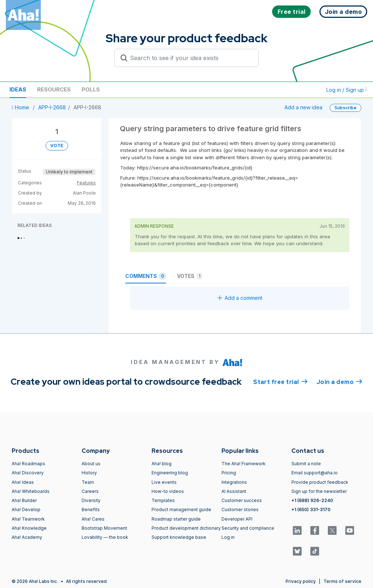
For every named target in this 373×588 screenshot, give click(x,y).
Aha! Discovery (28, 473)
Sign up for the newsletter (319, 491)
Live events (164, 482)
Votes (190, 276)
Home (21, 107)
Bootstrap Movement (104, 528)
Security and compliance (248, 528)
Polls (91, 89)
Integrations (234, 482)
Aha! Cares (93, 519)
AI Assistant (234, 491)
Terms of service (342, 581)
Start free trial (280, 381)
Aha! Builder (24, 500)
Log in (228, 537)
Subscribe (345, 108)
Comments (146, 276)
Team (88, 482)
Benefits (91, 509)
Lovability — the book (105, 537)
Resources (54, 89)
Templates (163, 500)
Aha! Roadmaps (28, 464)
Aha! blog (162, 464)
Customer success (242, 500)
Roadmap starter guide (176, 519)
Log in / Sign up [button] (347, 90)
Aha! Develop (26, 509)
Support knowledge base (179, 537)
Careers (90, 491)
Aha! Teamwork (28, 519)
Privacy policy (301, 581)
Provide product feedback (320, 482)
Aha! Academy (27, 537)
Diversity (91, 500)
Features (86, 183)
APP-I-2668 (52, 107)
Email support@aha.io (315, 473)
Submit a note (306, 464)
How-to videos (168, 491)
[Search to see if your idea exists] (190, 58)
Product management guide (181, 509)
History (89, 473)
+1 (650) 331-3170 (311, 509)
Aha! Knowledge (29, 528)
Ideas (18, 89)
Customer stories (240, 509)
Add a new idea (303, 107)
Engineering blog (170, 473)
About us (91, 464)
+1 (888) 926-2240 (312, 500)
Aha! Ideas (23, 482)
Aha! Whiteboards (31, 491)
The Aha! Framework (244, 464)
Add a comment (240, 298)
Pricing (229, 473)
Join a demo (339, 381)
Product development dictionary (186, 528)
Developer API (237, 519)
